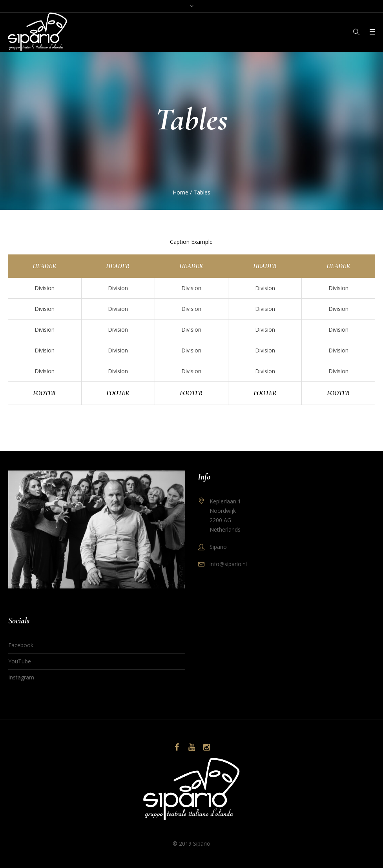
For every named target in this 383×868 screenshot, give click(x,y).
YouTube (20, 661)
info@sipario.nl (228, 564)
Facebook (21, 645)
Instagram (21, 677)
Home (181, 192)
